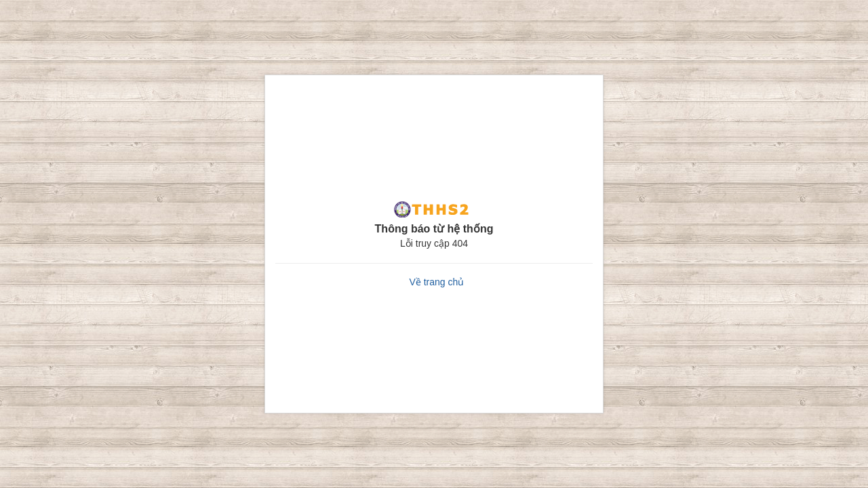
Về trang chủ (436, 282)
